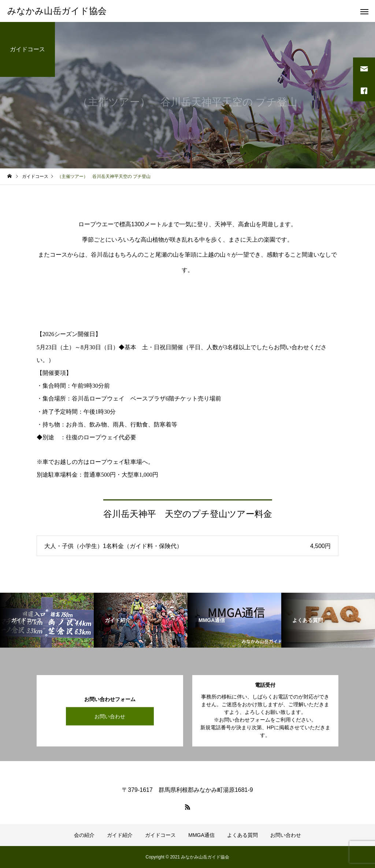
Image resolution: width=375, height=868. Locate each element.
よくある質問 (242, 835)
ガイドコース (160, 835)
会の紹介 (84, 835)
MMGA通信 (201, 835)
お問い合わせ (110, 716)
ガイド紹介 (120, 835)
